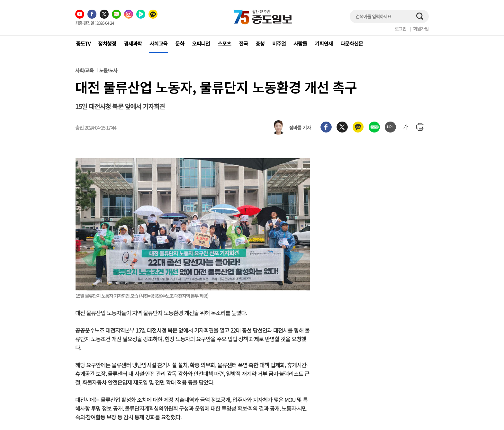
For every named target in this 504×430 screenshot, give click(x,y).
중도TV (83, 43)
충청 (260, 43)
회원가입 (421, 29)
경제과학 (133, 43)
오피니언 (201, 43)
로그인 (401, 29)
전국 (243, 43)
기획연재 (324, 43)
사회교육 (158, 43)
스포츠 (224, 43)
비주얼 (279, 43)
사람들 (300, 43)
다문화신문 (352, 43)
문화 (180, 43)
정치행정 (107, 43)
